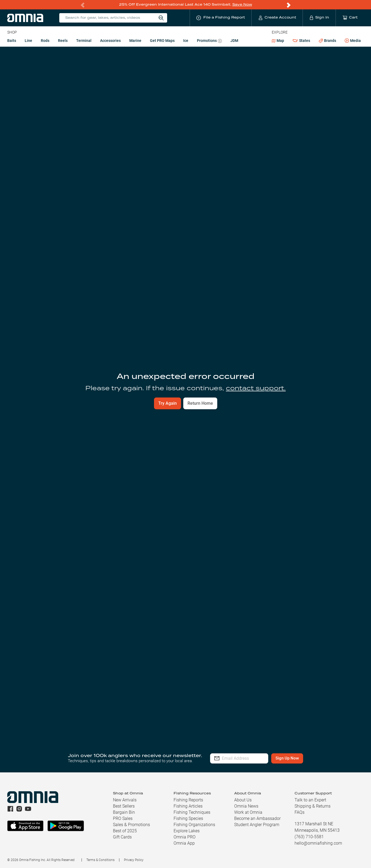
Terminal (84, 40)
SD (10, 53)
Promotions (209, 41)
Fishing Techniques (192, 812)
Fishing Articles (188, 806)
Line (28, 40)
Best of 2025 (125, 831)
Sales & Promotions (131, 825)
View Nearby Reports (54, 247)
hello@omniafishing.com (318, 843)
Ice (186, 40)
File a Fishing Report (311, 72)
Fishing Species (188, 818)
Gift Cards (122, 837)
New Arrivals (125, 800)
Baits (12, 40)
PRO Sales (123, 818)
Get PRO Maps (162, 40)
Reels (63, 40)
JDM (234, 40)
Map (278, 40)
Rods (45, 40)
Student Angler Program (257, 825)
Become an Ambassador (257, 818)
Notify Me (242, 574)
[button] (186, 700)
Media (353, 41)
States (301, 40)
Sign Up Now (303, 758)
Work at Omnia (248, 812)
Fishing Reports (188, 800)
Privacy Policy (134, 860)
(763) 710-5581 (309, 837)
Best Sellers (124, 806)
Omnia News (246, 806)
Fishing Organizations (194, 825)
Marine (135, 40)
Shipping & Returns (313, 806)
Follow (351, 72)
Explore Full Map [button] (339, 252)
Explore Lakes (187, 831)
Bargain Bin (124, 812)
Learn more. (239, 590)
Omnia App (184, 843)
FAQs (300, 812)
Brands (327, 40)
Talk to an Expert (310, 800)
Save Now (242, 4)
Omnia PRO (185, 837)
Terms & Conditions (100, 860)
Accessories (110, 40)
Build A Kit (34, 384)
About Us (243, 800)
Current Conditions (55, 108)
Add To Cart (34, 395)
